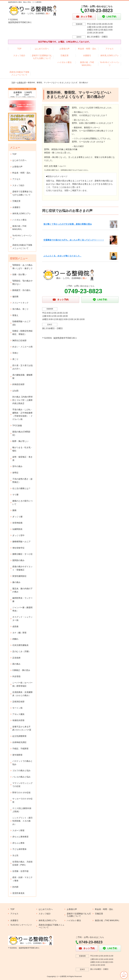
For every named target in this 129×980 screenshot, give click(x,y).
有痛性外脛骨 (18, 720)
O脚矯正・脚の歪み (21, 670)
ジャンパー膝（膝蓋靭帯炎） (22, 609)
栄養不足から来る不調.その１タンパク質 (22, 728)
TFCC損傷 (17, 426)
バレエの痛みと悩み (21, 777)
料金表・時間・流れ (87, 49)
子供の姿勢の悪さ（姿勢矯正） (22, 481)
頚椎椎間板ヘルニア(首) (21, 323)
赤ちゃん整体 (18, 843)
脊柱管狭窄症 (18, 548)
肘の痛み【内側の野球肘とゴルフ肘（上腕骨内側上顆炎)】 (22, 400)
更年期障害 (17, 755)
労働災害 (64, 56)
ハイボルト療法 (64, 62)
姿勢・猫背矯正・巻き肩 (22, 459)
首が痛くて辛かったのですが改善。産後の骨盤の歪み (68, 224)
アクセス (110, 49)
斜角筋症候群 (18, 384)
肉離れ (15, 639)
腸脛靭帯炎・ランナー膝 (22, 600)
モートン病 (17, 708)
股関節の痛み (18, 560)
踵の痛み (16, 664)
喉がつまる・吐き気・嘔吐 (22, 449)
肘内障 (15, 887)
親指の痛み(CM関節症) (21, 433)
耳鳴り (15, 353)
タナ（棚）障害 (19, 633)
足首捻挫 (16, 658)
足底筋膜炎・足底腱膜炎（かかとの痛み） (22, 694)
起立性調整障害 (19, 736)
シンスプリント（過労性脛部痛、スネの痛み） (22, 821)
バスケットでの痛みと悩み (22, 763)
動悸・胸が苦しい (20, 441)
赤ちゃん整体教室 (20, 837)
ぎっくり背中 (18, 535)
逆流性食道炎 (18, 893)
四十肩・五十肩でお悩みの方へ (22, 367)
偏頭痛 (15, 297)
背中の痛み (17, 466)
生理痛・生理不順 (20, 871)
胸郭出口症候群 (19, 341)
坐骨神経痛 (17, 523)
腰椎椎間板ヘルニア (21, 542)
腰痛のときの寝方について (22, 503)
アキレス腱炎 (18, 714)
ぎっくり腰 (17, 517)
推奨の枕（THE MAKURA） (87, 64)
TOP (19, 49)
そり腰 (15, 495)
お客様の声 (64, 49)
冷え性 (15, 855)
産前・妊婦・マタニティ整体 (22, 879)
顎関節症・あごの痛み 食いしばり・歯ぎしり (22, 267)
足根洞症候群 (18, 702)
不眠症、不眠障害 (20, 749)
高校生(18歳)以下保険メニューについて (19, 73)
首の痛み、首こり (20, 309)
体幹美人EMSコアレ (110, 56)
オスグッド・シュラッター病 (22, 619)
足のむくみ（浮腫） (21, 651)
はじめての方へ (42, 49)
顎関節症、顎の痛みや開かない (22, 282)
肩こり (15, 359)
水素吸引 (87, 56)
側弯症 (15, 473)
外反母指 (16, 676)
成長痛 (15, 627)
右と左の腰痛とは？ (21, 488)
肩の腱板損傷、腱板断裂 (22, 377)
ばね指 (15, 391)
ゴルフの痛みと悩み (21, 771)
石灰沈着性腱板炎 (20, 645)
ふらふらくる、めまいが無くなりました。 (63, 256)
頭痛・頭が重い (19, 274)
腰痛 (14, 510)
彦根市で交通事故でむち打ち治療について (42, 57)
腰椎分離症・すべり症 (22, 554)
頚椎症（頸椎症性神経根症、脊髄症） (22, 333)
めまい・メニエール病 (22, 347)
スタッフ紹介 (19, 56)
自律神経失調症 (19, 742)
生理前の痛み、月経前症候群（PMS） (22, 863)
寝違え (15, 315)
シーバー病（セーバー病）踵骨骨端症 (22, 684)
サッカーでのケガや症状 (22, 800)
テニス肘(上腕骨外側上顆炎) (22, 810)
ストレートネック (20, 303)
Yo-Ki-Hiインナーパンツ (110, 64)
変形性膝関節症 (19, 576)
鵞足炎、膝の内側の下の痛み (22, 590)
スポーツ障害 (18, 831)
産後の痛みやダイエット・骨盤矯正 (22, 568)
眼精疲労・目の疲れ (21, 290)
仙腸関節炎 (17, 529)
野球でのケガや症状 (21, 793)
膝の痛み (16, 582)
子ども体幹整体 (19, 849)
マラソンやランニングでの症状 (22, 785)
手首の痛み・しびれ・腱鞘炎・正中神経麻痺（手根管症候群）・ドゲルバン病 (22, 414)
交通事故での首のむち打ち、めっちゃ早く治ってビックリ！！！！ (74, 240)
